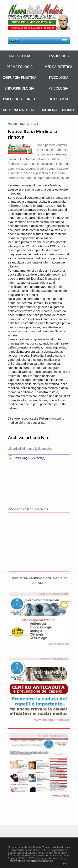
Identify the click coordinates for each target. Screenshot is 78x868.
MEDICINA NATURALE (20, 110)
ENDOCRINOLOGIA (19, 88)
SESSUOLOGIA (59, 56)
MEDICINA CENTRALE (58, 110)
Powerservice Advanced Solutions (29, 861)
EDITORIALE (29, 124)
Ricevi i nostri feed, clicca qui (28, 509)
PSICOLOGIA (58, 88)
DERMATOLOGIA (20, 67)
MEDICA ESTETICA (58, 67)
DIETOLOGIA (59, 99)
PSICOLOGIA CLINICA (19, 99)
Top (65, 864)
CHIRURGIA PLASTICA (20, 78)
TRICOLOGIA (58, 78)
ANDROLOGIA (19, 56)
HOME (13, 124)
